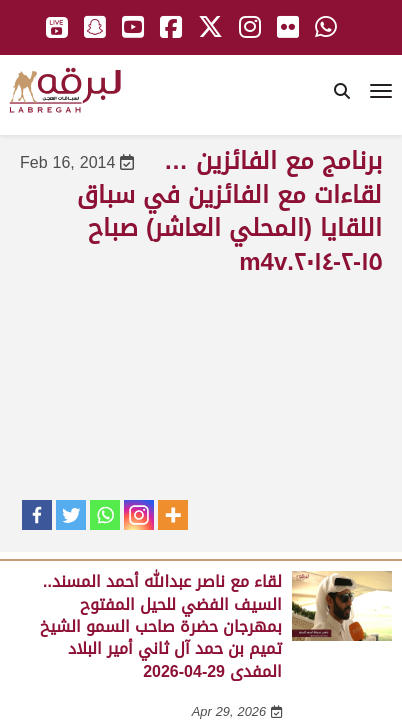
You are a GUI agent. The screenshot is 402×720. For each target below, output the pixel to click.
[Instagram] (139, 515)
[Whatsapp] (105, 515)
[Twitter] (71, 515)
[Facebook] (37, 515)
